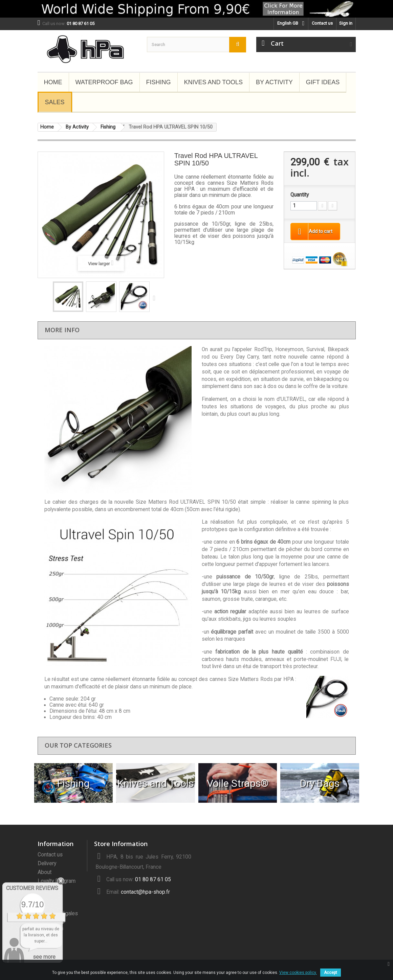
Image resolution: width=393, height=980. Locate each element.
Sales (55, 102)
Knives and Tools (213, 82)
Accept (331, 973)
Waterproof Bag (104, 82)
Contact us (322, 23)
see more (44, 957)
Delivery (47, 864)
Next (156, 298)
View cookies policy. (298, 973)
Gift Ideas (323, 82)
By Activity (274, 82)
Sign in (346, 23)
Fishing (159, 82)
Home (53, 82)
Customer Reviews (32, 888)
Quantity (300, 195)
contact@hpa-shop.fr (145, 892)
